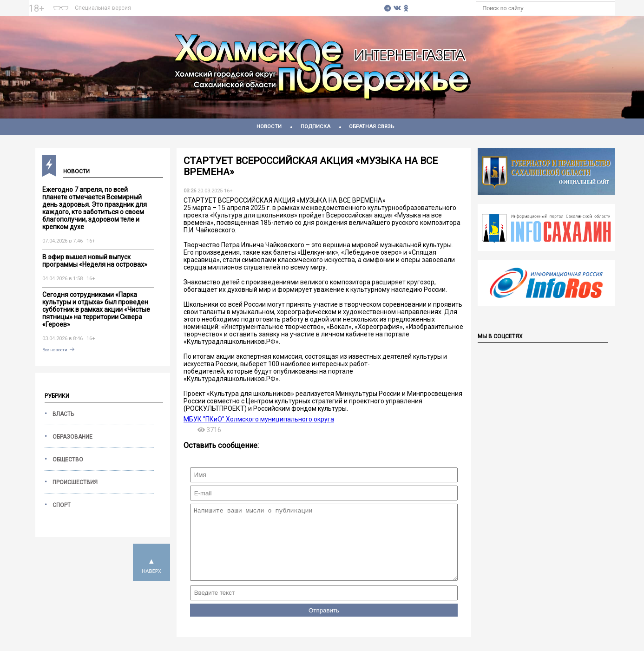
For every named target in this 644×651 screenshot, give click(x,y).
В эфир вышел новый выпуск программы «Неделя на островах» (95, 261)
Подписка (315, 127)
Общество (68, 460)
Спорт (62, 505)
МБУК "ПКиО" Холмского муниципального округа (259, 419)
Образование (72, 437)
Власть (63, 414)
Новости (269, 127)
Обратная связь (371, 127)
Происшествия (75, 482)
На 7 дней (257, 4)
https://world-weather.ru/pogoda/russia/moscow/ (257, 13)
